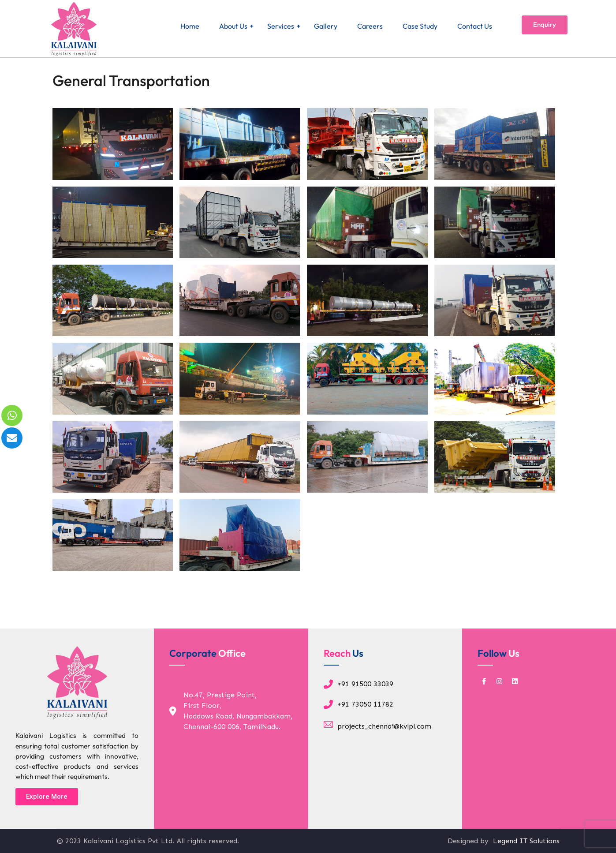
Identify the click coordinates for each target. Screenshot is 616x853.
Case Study (420, 26)
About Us (233, 26)
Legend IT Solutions (525, 841)
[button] (47, 797)
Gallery (326, 26)
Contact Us (475, 26)
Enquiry (545, 24)
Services (281, 26)
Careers (370, 26)
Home (190, 26)
